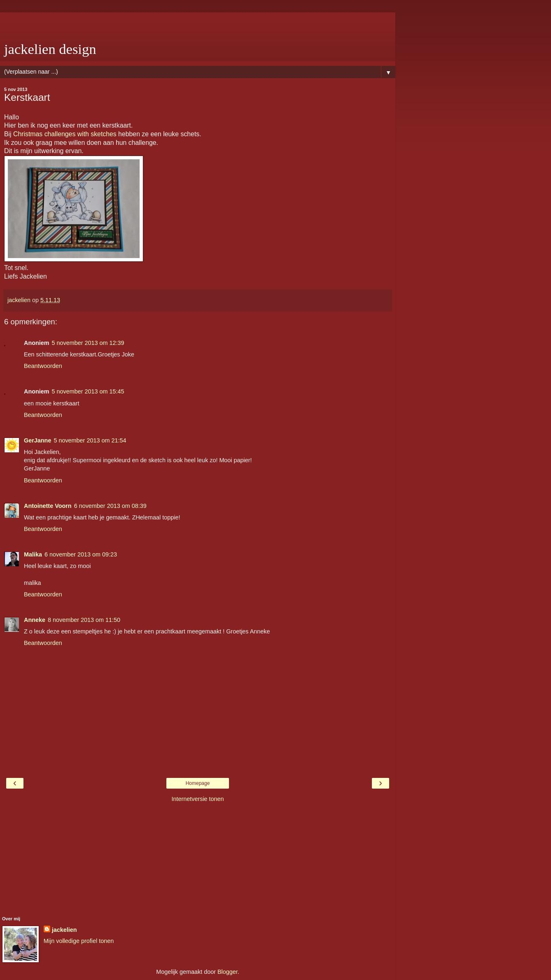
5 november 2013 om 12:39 (88, 343)
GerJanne (37, 440)
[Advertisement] (198, 23)
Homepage (198, 783)
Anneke (35, 620)
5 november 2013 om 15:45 (88, 391)
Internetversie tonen (197, 799)
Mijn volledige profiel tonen (79, 941)
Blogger (228, 972)
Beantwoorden (43, 366)
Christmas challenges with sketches (65, 134)
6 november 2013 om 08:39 (110, 506)
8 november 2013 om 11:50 (84, 620)
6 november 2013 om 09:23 (81, 554)
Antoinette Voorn (48, 506)
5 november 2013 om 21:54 (90, 440)
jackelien (64, 930)
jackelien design (50, 49)
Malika (33, 554)
